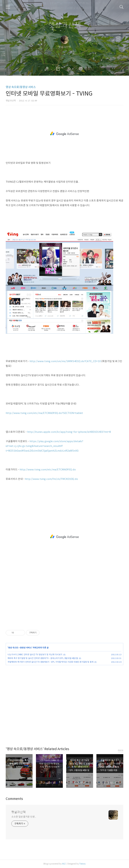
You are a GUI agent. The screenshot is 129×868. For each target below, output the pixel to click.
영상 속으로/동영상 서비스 (21, 87)
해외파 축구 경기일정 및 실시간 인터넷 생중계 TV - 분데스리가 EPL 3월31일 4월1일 (43, 658)
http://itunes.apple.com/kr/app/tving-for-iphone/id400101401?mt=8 (69, 432)
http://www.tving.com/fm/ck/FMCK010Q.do (51, 479)
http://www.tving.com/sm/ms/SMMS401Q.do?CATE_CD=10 (65, 361)
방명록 (59, 69)
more (121, 750)
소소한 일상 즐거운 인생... (24, 817)
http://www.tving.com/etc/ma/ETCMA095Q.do (48, 469)
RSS (70, 69)
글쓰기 (47, 69)
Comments (14, 799)
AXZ (64, 864)
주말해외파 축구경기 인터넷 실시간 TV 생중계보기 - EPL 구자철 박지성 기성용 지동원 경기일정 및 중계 (50, 662)
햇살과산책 (65, 25)
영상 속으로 (13, 648)
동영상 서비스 (26, 648)
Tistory (82, 864)
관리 (81, 69)
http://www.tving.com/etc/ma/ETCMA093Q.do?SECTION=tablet (44, 413)
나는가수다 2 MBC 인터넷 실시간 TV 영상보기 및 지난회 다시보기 (35, 654)
